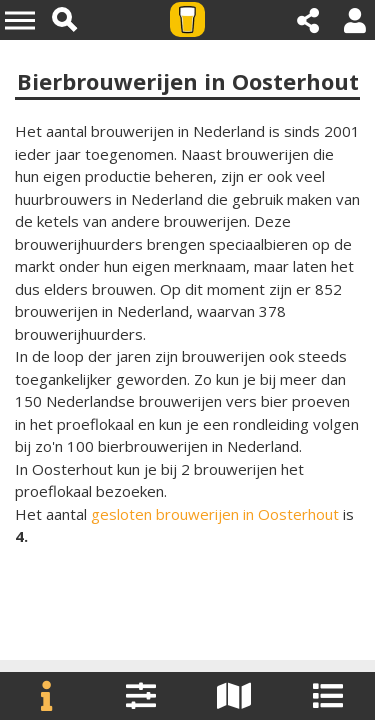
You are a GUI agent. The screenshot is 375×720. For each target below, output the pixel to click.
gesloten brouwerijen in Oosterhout (215, 514)
